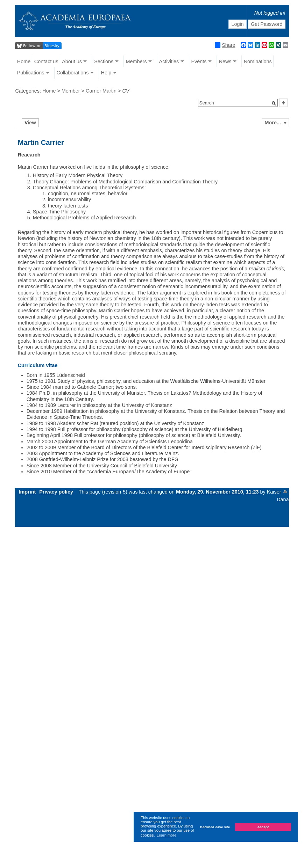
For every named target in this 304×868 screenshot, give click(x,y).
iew (30, 123)
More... (273, 123)
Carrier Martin (101, 91)
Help (106, 73)
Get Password (267, 24)
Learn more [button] (167, 835)
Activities (169, 61)
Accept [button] (263, 827)
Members (136, 61)
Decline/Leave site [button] (215, 827)
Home (24, 61)
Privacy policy (56, 492)
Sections (104, 61)
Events (199, 61)
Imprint (27, 492)
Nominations (258, 61)
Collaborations (72, 73)
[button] (274, 103)
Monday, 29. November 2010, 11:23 (218, 492)
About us (72, 61)
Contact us (46, 61)
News (225, 61)
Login (237, 24)
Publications (31, 73)
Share (225, 45)
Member (71, 91)
